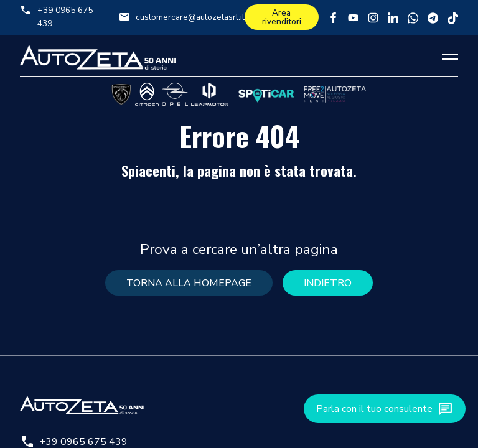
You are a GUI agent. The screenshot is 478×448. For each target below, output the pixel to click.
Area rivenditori (282, 17)
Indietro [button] (328, 283)
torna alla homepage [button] (189, 283)
